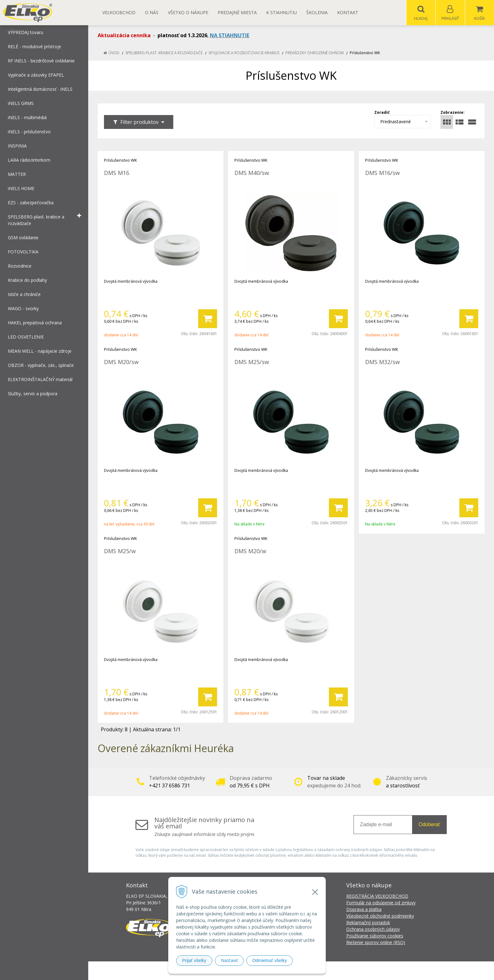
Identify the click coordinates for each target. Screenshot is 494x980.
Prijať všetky (194, 960)
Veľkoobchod (119, 12)
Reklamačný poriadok (368, 923)
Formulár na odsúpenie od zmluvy (381, 903)
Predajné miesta (237, 12)
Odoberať (429, 825)
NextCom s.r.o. (360, 971)
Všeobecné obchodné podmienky (380, 916)
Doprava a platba (364, 910)
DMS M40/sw (252, 173)
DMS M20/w (250, 551)
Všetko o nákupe (188, 12)
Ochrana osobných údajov (373, 929)
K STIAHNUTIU (281, 12)
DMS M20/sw (121, 362)
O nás (152, 12)
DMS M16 (117, 173)
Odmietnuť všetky (270, 960)
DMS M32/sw (382, 362)
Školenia (317, 12)
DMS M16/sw (382, 173)
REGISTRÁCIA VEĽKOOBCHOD (377, 896)
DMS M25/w (120, 551)
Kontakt (348, 12)
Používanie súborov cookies (375, 936)
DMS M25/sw (252, 362)
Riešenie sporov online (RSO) (376, 943)
